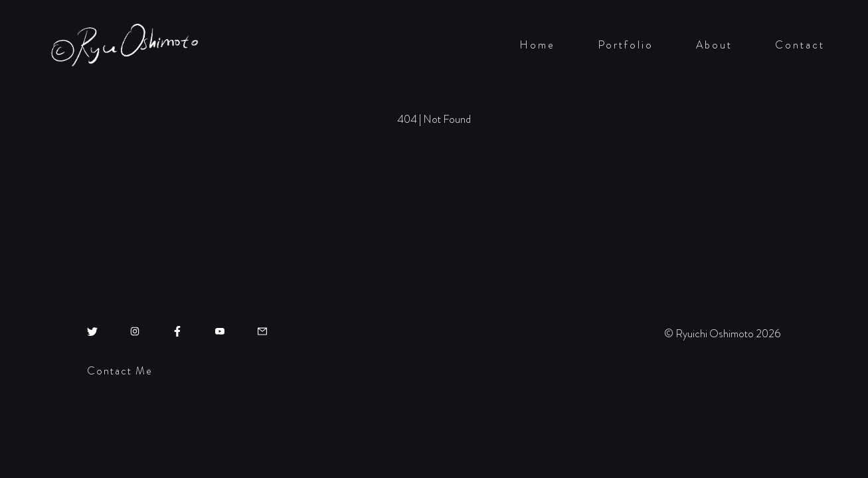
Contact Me (120, 371)
